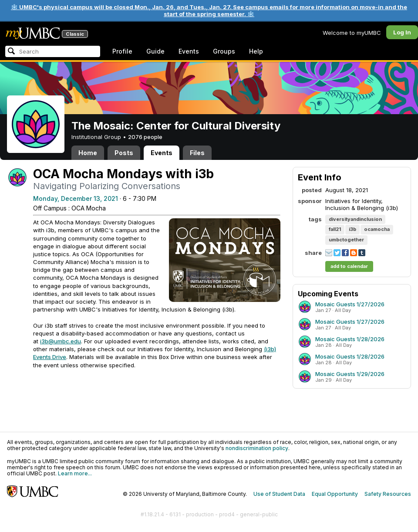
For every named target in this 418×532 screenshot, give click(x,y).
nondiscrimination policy (257, 448)
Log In (402, 32)
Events (189, 51)
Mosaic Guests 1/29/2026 (350, 374)
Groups (224, 51)
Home (88, 153)
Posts (124, 153)
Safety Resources (388, 494)
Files (197, 153)
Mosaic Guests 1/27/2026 (350, 304)
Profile (122, 51)
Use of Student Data (279, 494)
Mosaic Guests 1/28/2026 (350, 339)
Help (256, 51)
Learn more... (75, 473)
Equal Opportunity (335, 494)
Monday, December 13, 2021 (76, 198)
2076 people (145, 137)
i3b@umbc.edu (61, 341)
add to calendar (349, 266)
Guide (155, 51)
